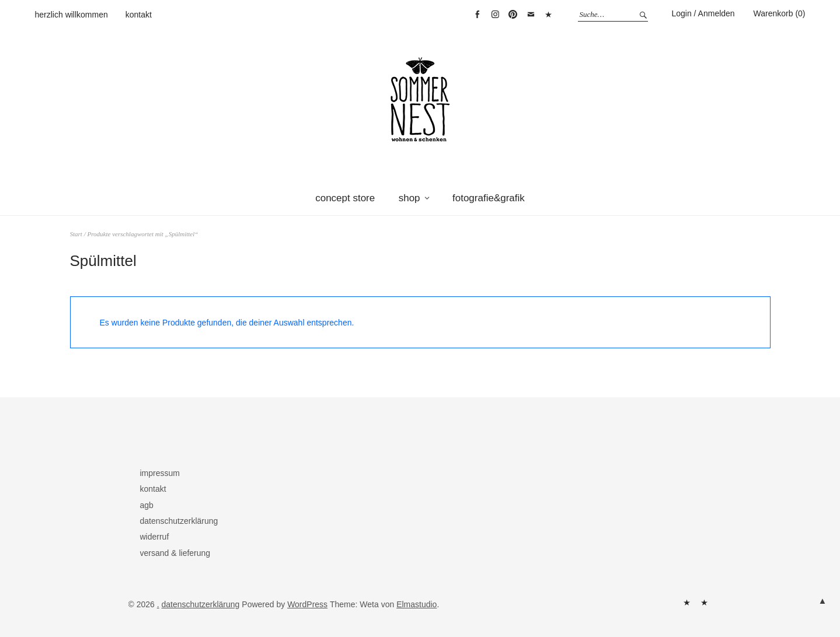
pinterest (513, 15)
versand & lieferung (175, 553)
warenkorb (548, 15)
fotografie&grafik (489, 198)
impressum (160, 473)
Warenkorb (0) (780, 13)
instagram (495, 15)
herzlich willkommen (72, 15)
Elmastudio (416, 604)
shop (409, 198)
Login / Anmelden (703, 13)
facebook (477, 15)
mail (531, 15)
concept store (345, 198)
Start (76, 234)
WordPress (307, 604)
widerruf (155, 537)
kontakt (139, 15)
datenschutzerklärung (179, 521)
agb (147, 505)
